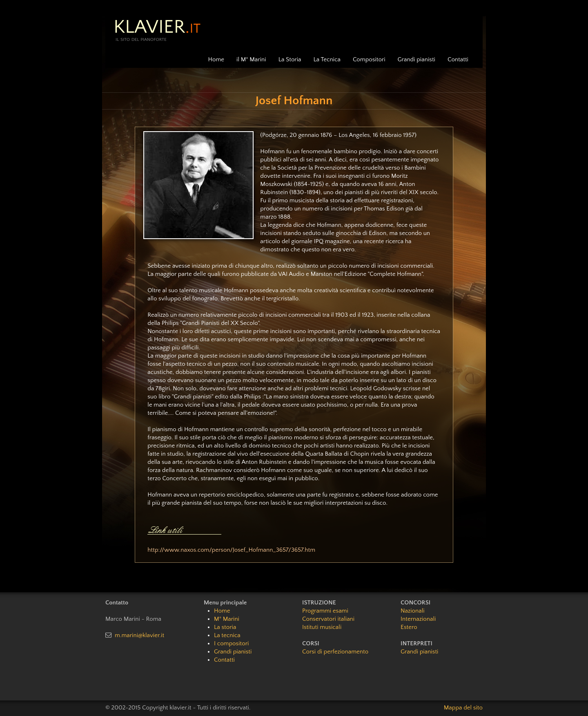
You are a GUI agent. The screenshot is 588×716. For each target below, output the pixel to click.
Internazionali (418, 619)
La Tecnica (327, 59)
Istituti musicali (322, 627)
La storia (225, 627)
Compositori (369, 59)
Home (216, 59)
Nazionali (413, 611)
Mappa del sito (463, 708)
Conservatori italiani (328, 619)
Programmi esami (325, 611)
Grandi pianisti (416, 59)
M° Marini (227, 619)
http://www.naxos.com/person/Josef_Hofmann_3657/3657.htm (231, 550)
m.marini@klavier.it (139, 635)
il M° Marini (251, 59)
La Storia (290, 59)
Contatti (458, 59)
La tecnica (227, 635)
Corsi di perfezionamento (335, 652)
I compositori (231, 643)
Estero (409, 627)
